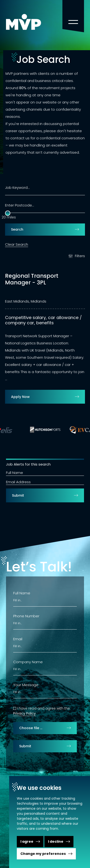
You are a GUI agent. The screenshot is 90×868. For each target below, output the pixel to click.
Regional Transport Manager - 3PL (32, 279)
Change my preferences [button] (43, 854)
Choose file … (31, 728)
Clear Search (17, 244)
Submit (18, 495)
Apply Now (20, 397)
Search (17, 229)
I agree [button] (27, 841)
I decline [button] (56, 841)
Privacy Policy (24, 713)
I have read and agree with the (43, 708)
